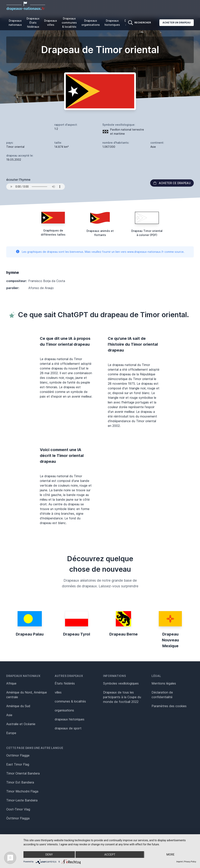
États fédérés (65, 683)
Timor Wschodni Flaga (22, 791)
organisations (64, 710)
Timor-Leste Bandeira (22, 800)
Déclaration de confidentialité (162, 695)
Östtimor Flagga (18, 818)
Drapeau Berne (124, 634)
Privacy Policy (190, 862)
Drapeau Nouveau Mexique (170, 640)
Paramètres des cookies (169, 706)
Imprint (179, 862)
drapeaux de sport (68, 728)
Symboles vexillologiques (121, 683)
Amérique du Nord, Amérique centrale (27, 695)
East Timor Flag (18, 764)
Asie (9, 715)
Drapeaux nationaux (15, 23)
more (170, 855)
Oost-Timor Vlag (18, 809)
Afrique (11, 683)
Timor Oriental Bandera (23, 773)
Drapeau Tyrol (77, 634)
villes (58, 692)
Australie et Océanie (21, 724)
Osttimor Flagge (18, 755)
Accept (110, 855)
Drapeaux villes (51, 23)
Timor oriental (15, 147)
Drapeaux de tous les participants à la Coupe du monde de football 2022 (122, 697)
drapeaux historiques (70, 719)
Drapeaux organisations (91, 23)
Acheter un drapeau (177, 23)
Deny (49, 855)
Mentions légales (164, 683)
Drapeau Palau (30, 634)
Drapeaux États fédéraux (33, 23)
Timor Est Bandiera (20, 782)
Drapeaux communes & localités (69, 23)
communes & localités (70, 701)
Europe (11, 733)
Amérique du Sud (18, 706)
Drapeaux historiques (112, 23)
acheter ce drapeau (172, 183)
